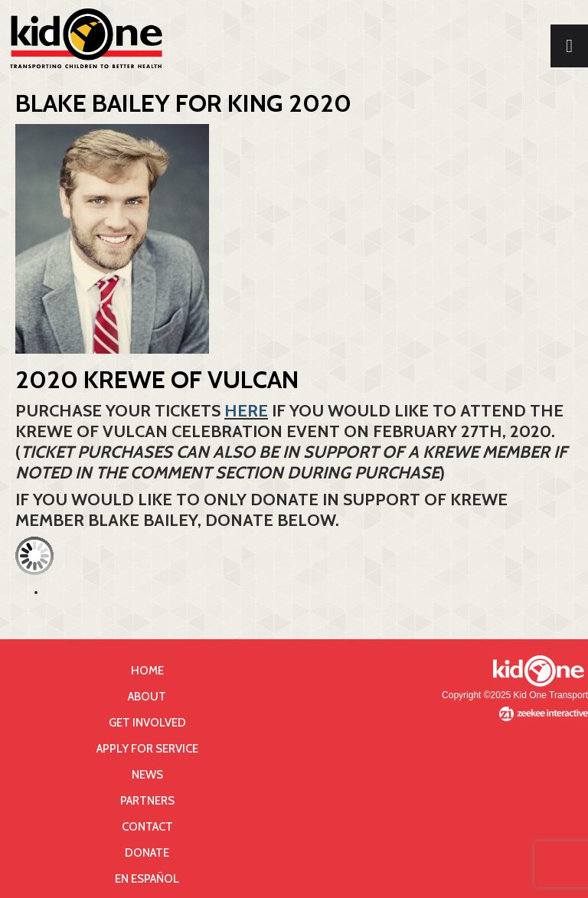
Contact (147, 827)
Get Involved (147, 723)
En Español (147, 879)
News (147, 775)
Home (147, 671)
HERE (246, 411)
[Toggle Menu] (569, 46)
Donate (147, 853)
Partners (147, 801)
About (147, 697)
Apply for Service (147, 749)
